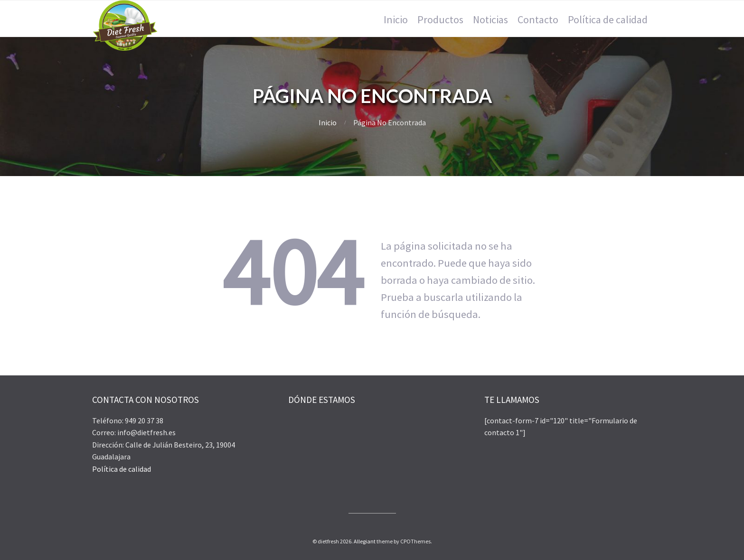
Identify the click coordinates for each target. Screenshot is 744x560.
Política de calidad (122, 469)
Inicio (328, 122)
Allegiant (365, 541)
